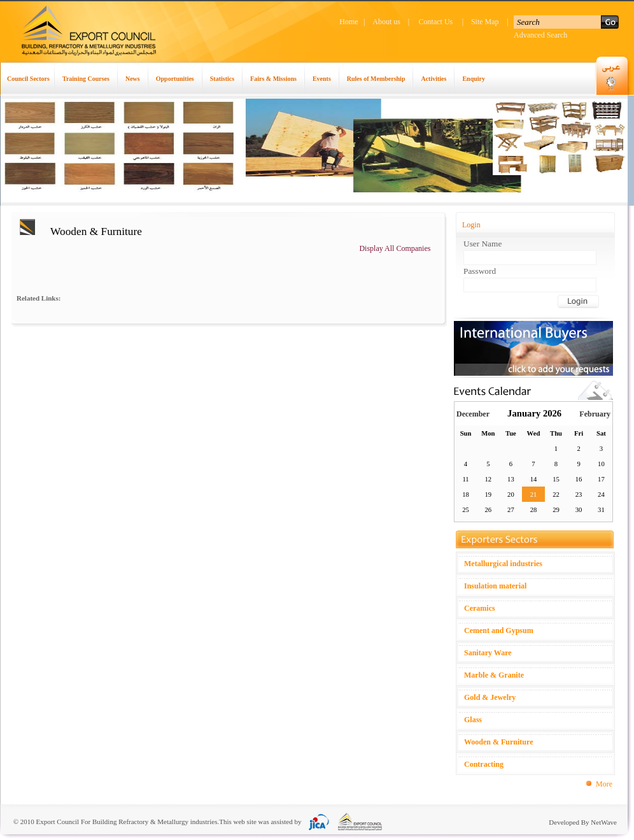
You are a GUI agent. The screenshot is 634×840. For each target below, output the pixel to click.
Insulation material (495, 586)
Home (349, 22)
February (595, 414)
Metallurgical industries (503, 564)
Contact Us (436, 22)
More (604, 784)
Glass (473, 720)
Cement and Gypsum (499, 630)
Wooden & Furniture (498, 742)
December (473, 414)
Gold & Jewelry (490, 697)
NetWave (604, 822)
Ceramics (480, 608)
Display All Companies (395, 248)
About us (386, 22)
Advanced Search (540, 35)
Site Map (485, 22)
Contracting (484, 764)
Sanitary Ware (488, 653)
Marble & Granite (494, 675)
